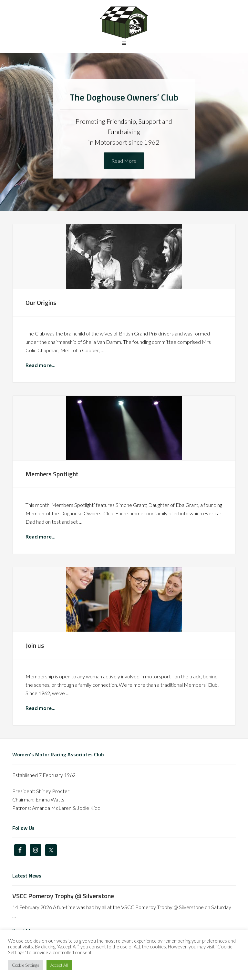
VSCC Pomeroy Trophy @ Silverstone (63, 896)
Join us (35, 645)
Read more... (41, 365)
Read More (124, 161)
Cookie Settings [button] (26, 965)
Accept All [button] (59, 965)
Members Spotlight (52, 474)
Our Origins (41, 302)
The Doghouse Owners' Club (124, 23)
